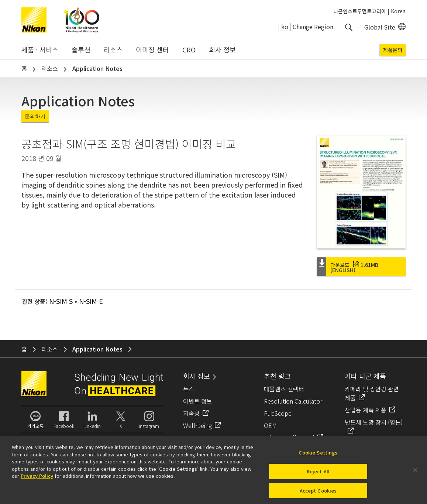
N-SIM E (91, 301)
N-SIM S (61, 301)
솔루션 (81, 49)
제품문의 (393, 50)
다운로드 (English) (354, 267)
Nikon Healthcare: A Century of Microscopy (82, 20)
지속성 (191, 413)
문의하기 (35, 116)
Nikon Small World (289, 438)
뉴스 (189, 389)
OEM (270, 425)
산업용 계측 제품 (366, 410)
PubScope (278, 413)
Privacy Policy (37, 479)
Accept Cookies (318, 493)
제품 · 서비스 (40, 49)
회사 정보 (222, 49)
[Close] (415, 473)
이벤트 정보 (198, 401)
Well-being (197, 425)
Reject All (318, 474)
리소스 (113, 49)
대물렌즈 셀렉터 (284, 389)
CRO (189, 49)
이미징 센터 (152, 49)
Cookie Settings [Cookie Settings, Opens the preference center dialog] (318, 455)
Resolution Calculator (293, 401)
